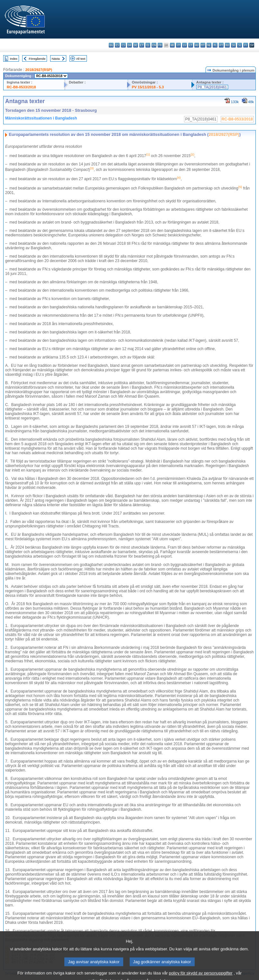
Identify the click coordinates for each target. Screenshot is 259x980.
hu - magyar (197, 45)
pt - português (221, 45)
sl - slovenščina (240, 45)
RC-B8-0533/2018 (21, 87)
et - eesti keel (142, 45)
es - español (117, 45)
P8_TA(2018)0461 (212, 87)
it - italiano (178, 45)
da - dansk (129, 45)
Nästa (56, 59)
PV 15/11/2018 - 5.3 (148, 87)
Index (14, 59)
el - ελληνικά (148, 45)
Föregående (37, 59)
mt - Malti (203, 45)
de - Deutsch (136, 45)
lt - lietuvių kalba (191, 45)
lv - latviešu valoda (185, 45)
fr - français (160, 45)
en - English (154, 45)
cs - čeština (123, 45)
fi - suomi (246, 45)
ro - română (227, 45)
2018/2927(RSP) (39, 70)
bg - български (111, 45)
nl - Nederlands (209, 45)
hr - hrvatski (172, 45)
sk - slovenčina (233, 45)
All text (81, 59)
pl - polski (215, 45)
